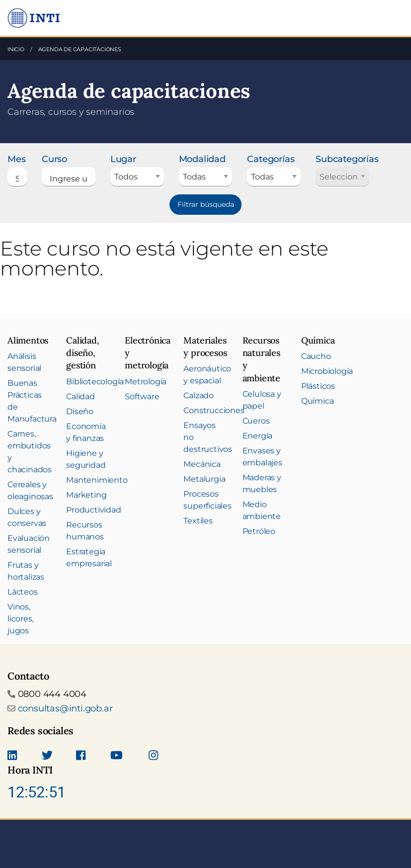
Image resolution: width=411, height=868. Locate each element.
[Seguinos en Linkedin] (12, 756)
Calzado (199, 395)
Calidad (81, 396)
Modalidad (202, 159)
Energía (258, 436)
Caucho (316, 356)
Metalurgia (204, 479)
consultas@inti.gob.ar (65, 708)
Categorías (271, 159)
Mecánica (202, 464)
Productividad (93, 510)
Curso (54, 159)
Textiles (198, 521)
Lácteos (23, 592)
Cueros (256, 421)
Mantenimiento (97, 480)
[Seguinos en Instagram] (153, 756)
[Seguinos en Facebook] (81, 756)
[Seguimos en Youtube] (117, 756)
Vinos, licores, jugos (20, 619)
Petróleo (259, 531)
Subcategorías (342, 159)
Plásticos (318, 386)
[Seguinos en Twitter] (47, 756)
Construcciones (214, 410)
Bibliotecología (95, 382)
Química (318, 401)
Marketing (86, 495)
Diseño (80, 411)
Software (142, 396)
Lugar (123, 159)
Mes (16, 159)
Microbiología (327, 371)
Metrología (146, 382)
